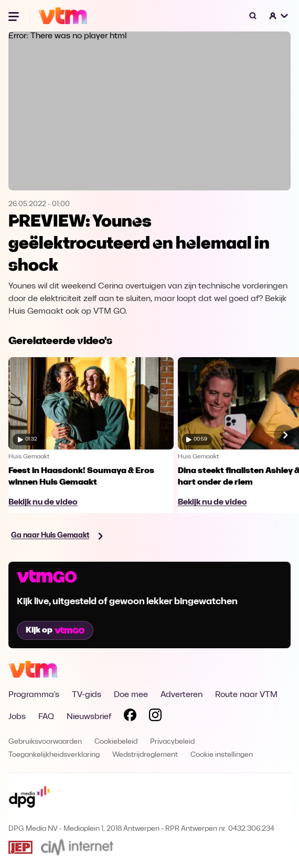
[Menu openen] (15, 16)
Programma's (34, 695)
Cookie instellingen (222, 755)
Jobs (17, 717)
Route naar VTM (246, 695)
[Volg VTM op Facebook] (130, 717)
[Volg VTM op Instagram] (155, 717)
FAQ (46, 717)
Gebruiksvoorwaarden (45, 742)
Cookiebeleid (116, 742)
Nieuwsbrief (89, 717)
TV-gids (87, 695)
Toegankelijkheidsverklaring (54, 755)
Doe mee (131, 695)
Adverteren (181, 695)
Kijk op (55, 630)
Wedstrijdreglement (145, 755)
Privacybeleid (172, 742)
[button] (279, 16)
